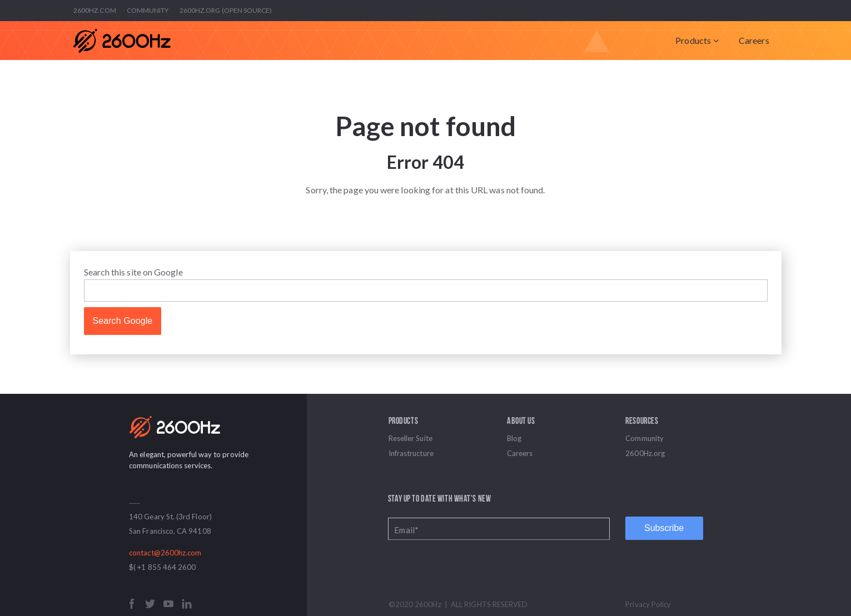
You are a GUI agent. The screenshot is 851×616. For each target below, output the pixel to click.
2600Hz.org (645, 453)
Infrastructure (411, 453)
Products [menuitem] (693, 40)
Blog (514, 438)
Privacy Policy (648, 604)
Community (148, 10)
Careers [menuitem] (754, 40)
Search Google (123, 321)
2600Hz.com (95, 10)
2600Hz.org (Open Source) (226, 10)
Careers (520, 453)
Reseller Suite (410, 438)
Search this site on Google (133, 272)
